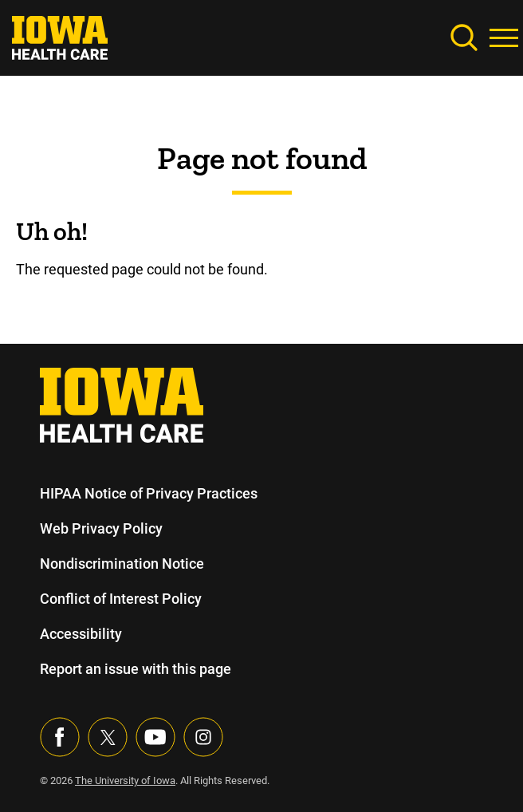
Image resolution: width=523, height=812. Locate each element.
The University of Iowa (128, 780)
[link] (60, 36)
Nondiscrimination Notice (122, 564)
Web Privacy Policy (100, 528)
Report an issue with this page (136, 669)
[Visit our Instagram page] (203, 737)
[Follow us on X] (108, 737)
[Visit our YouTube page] (155, 737)
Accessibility (81, 634)
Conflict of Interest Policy (121, 599)
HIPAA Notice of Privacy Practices (149, 493)
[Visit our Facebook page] (60, 737)
